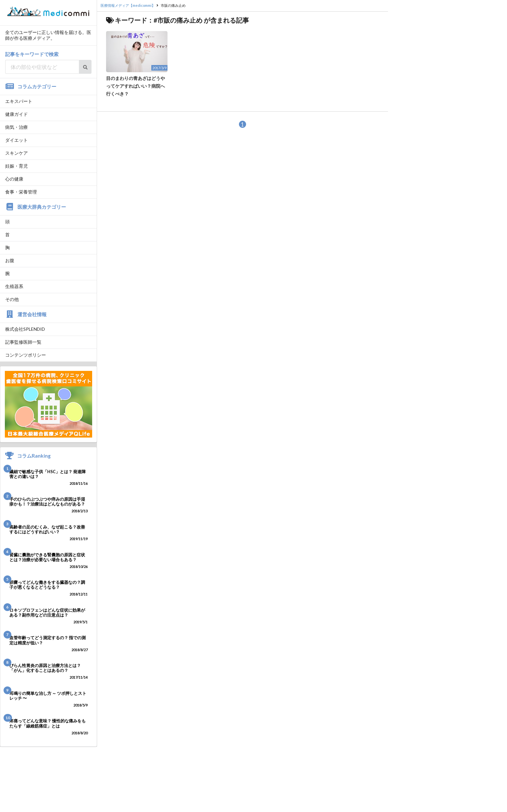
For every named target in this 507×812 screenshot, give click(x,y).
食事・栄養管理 (21, 192)
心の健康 (14, 179)
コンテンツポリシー (26, 355)
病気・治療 (16, 127)
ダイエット (16, 140)
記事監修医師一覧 (23, 342)
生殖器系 (14, 286)
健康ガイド (16, 114)
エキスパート (19, 101)
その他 (12, 299)
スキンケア (16, 153)
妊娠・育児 (16, 166)
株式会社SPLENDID (25, 329)
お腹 (10, 260)
